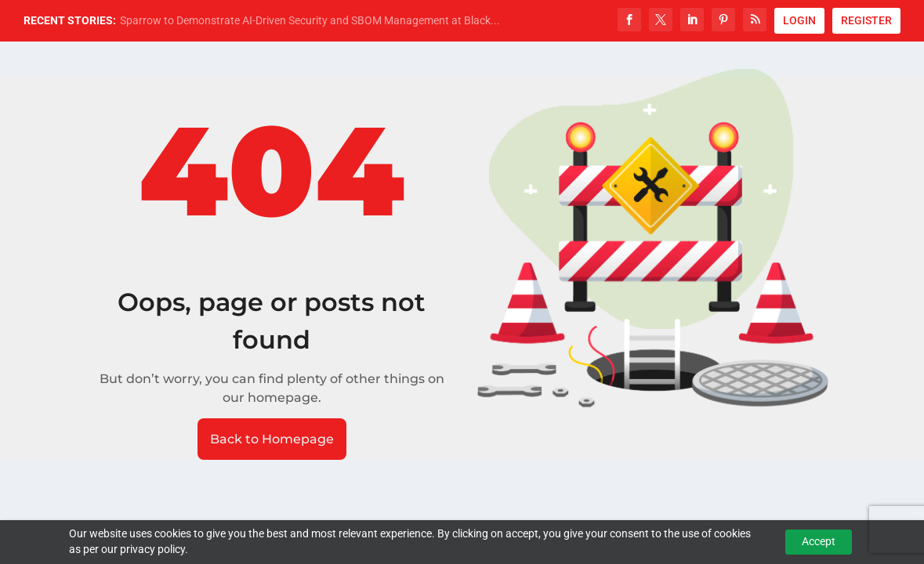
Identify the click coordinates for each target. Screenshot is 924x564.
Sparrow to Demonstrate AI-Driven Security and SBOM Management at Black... (310, 20)
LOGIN (799, 20)
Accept (819, 541)
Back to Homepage (272, 439)
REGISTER (866, 20)
